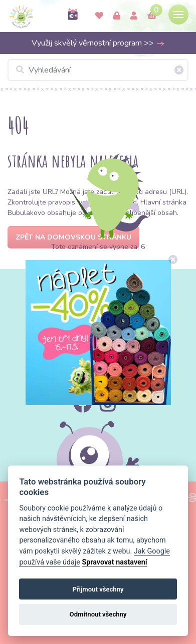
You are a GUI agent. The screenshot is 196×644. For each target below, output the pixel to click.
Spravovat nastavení (114, 562)
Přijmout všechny (98, 589)
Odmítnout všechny (98, 614)
